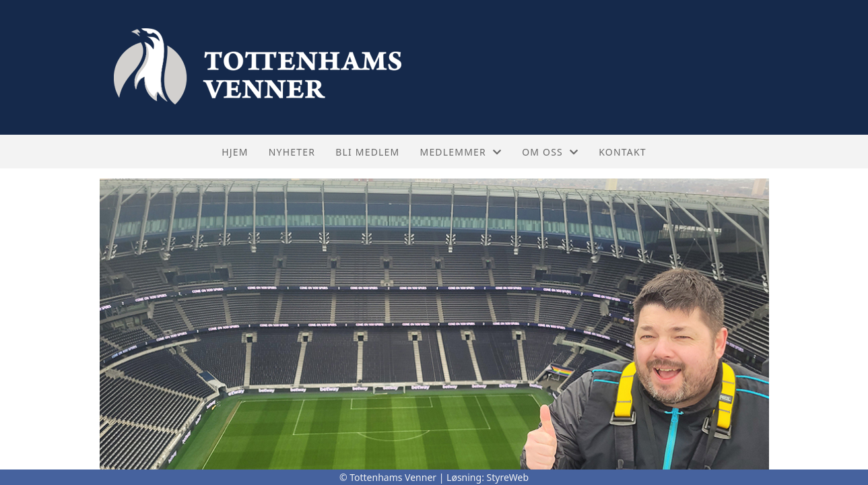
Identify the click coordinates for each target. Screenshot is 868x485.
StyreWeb (508, 477)
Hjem (235, 152)
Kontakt (623, 152)
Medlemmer (461, 152)
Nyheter (292, 152)
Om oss (550, 152)
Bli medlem (367, 152)
